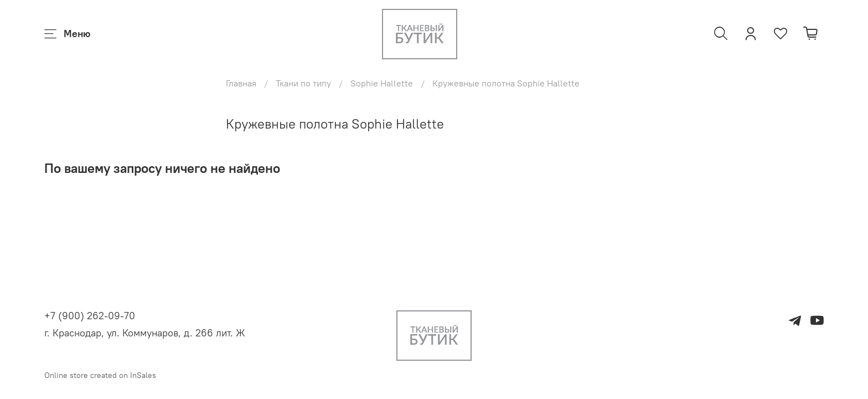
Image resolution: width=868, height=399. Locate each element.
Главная (241, 83)
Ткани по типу (303, 83)
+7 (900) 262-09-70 (90, 316)
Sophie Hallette (382, 83)
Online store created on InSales (100, 375)
